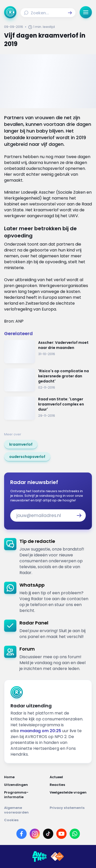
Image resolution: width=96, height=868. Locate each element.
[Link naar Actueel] (71, 777)
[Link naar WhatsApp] (75, 834)
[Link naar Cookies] (48, 820)
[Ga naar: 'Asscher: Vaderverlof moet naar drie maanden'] (48, 352)
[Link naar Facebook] (22, 834)
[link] (21, 444)
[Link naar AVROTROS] (39, 856)
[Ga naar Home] (10, 12)
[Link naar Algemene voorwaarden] (25, 810)
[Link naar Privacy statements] (71, 810)
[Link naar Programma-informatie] (25, 795)
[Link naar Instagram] (35, 834)
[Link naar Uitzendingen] (25, 785)
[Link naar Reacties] (71, 785)
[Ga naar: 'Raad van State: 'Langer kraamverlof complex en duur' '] (48, 408)
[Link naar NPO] (57, 856)
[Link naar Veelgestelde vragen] (71, 795)
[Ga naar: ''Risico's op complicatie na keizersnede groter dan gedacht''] (48, 380)
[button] (70, 13)
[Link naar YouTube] (61, 834)
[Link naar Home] (25, 777)
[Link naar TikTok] (48, 834)
